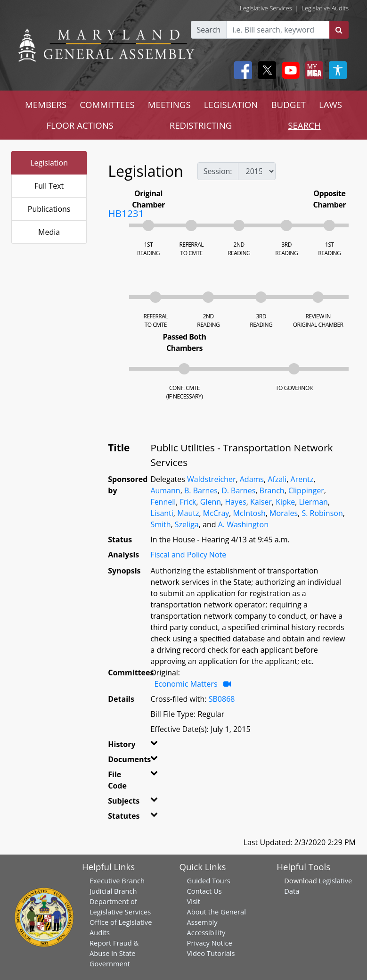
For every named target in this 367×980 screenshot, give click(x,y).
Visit (194, 901)
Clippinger (306, 490)
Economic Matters (186, 684)
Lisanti (162, 513)
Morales (284, 513)
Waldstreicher (211, 479)
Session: (218, 171)
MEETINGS (169, 104)
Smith (160, 524)
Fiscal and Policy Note (188, 555)
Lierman (313, 502)
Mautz (188, 513)
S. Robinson (322, 513)
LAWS (330, 104)
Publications (49, 209)
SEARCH (304, 125)
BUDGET (288, 104)
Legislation (49, 163)
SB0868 (222, 699)
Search (209, 30)
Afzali (277, 479)
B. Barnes (201, 490)
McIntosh (249, 513)
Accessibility (206, 932)
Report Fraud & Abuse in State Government (114, 953)
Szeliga (187, 524)
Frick (188, 502)
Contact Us (204, 891)
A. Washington (243, 524)
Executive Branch (117, 880)
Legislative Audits (325, 8)
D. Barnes (238, 490)
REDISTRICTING (201, 125)
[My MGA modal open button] (312, 70)
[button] (154, 746)
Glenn (211, 502)
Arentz (302, 479)
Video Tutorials (211, 953)
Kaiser (261, 502)
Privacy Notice (210, 943)
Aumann (165, 490)
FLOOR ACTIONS (80, 125)
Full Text (49, 186)
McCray (216, 513)
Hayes (235, 502)
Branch (272, 490)
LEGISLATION (231, 104)
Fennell (163, 502)
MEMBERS (46, 104)
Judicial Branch (113, 891)
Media (49, 232)
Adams (252, 479)
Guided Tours (209, 880)
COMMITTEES (107, 104)
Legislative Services (266, 8)
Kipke (285, 502)
